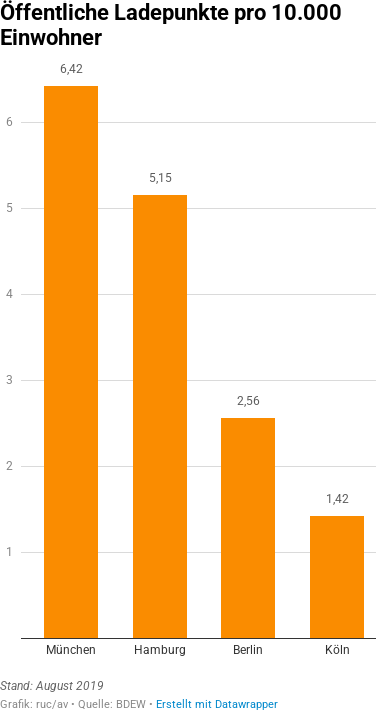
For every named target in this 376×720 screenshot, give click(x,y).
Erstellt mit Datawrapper (217, 704)
